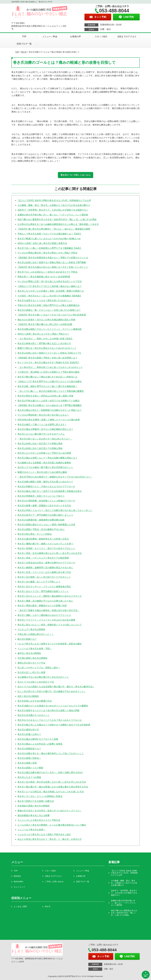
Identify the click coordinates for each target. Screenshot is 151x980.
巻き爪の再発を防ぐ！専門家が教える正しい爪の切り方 (44, 343)
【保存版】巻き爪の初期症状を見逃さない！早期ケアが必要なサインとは (53, 258)
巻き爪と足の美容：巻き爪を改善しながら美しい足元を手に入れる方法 (52, 782)
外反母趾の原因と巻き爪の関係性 (34, 806)
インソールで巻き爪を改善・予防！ (35, 649)
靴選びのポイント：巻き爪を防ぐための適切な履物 (42, 472)
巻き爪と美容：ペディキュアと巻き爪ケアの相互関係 (43, 558)
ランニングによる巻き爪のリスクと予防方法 (39, 820)
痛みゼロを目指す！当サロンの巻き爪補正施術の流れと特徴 (46, 320)
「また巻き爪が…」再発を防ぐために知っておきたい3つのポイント (50, 367)
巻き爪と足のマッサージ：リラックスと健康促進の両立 (44, 587)
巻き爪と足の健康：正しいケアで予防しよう (39, 582)
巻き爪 (24, 52)
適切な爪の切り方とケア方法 (31, 663)
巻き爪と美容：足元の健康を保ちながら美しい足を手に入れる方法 (50, 553)
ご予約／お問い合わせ (54, 882)
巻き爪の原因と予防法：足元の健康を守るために (41, 529)
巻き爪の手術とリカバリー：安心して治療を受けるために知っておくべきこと (55, 510)
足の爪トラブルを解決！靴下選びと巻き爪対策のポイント (45, 467)
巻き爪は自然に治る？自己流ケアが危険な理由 (40, 444)
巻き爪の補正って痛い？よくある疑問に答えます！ (42, 425)
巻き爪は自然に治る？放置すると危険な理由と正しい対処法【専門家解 (52, 262)
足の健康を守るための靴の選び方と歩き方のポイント (43, 677)
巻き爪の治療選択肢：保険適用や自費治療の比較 (41, 520)
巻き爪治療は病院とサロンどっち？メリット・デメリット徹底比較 (50, 329)
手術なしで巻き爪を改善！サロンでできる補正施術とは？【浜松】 (50, 234)
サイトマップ (19, 887)
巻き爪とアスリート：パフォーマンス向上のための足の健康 (46, 620)
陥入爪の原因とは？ (27, 639)
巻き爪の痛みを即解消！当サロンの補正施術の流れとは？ (45, 429)
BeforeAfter (19, 882)
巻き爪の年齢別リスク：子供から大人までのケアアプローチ (46, 487)
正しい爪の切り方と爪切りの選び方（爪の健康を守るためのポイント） (52, 691)
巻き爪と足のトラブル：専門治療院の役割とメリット (43, 591)
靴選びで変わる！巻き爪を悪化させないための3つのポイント (47, 348)
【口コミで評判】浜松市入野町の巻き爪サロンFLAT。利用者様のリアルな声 (54, 200)
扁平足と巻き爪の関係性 (29, 653)
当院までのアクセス (127, 36)
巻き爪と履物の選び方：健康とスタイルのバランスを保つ (45, 544)
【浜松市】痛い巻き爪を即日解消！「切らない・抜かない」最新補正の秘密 (54, 229)
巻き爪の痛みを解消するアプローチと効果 (38, 739)
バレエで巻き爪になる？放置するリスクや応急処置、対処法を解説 (50, 644)
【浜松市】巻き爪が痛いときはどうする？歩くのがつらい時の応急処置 (52, 315)
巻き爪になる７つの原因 (29, 777)
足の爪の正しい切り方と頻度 (31, 672)
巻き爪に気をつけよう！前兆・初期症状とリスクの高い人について (50, 625)
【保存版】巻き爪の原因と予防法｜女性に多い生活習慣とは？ (47, 358)
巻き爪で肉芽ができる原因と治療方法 (36, 801)
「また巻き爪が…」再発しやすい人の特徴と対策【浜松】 (45, 339)
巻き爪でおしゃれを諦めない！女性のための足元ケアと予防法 (47, 272)
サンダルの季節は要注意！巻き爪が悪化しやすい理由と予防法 (47, 253)
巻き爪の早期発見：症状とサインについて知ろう (41, 496)
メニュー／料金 (50, 36)
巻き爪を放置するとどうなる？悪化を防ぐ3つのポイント (45, 300)
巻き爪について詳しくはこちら (75, 175)
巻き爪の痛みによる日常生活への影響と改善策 (40, 744)
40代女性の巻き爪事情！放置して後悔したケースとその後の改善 (49, 420)
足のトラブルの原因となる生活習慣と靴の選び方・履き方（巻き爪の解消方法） (56, 687)
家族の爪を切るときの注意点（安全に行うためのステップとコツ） (50, 811)
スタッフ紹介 (101, 36)
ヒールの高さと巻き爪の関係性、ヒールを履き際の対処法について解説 (52, 825)
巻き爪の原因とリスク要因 (30, 768)
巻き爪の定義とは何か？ (29, 734)
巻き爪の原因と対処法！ (29, 758)
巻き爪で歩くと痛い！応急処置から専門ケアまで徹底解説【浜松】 (50, 248)
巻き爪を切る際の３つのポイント (34, 715)
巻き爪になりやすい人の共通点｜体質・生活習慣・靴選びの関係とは (51, 291)
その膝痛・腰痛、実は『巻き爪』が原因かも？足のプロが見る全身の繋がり (54, 205)
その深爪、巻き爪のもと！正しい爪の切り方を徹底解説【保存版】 (50, 296)
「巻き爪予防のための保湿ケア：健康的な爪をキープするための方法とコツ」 (55, 477)
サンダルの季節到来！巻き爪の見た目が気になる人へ (43, 415)
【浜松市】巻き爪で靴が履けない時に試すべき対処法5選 (45, 324)
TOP (24, 36)
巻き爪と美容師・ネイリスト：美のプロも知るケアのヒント (46, 548)
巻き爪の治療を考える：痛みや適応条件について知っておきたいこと (51, 753)
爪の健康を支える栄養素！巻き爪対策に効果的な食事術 (44, 463)
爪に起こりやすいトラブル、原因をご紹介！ (39, 668)
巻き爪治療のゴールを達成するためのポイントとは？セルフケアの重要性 (53, 706)
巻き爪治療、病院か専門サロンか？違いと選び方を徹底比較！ (47, 386)
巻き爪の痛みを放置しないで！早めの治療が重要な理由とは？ (47, 458)
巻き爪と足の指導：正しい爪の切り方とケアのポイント (44, 577)
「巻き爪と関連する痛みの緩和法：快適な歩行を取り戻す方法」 (49, 610)
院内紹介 (18, 876)
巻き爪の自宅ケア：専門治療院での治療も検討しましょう (45, 515)
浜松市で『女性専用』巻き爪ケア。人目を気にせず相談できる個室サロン (53, 210)
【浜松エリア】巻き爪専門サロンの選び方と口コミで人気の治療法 (50, 382)
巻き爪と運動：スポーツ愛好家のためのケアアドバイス (44, 615)
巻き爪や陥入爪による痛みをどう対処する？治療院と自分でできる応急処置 (54, 725)
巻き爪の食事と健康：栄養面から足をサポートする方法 (44, 506)
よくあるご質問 (20, 906)
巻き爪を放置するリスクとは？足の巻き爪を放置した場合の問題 (49, 710)
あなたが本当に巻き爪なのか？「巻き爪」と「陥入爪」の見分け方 (50, 839)
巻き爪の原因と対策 (27, 763)
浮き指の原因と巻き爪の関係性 (32, 658)
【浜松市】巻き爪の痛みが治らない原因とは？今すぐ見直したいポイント (53, 267)
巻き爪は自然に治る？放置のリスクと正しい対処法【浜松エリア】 (50, 353)
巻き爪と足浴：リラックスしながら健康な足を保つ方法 (44, 572)
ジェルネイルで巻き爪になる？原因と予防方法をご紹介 (44, 834)
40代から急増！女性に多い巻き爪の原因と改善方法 (42, 243)
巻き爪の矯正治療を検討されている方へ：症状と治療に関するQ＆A (50, 772)
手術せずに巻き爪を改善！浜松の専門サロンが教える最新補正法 (49, 305)
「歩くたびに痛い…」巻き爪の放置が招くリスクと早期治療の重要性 (51, 391)
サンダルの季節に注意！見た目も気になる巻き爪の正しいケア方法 (50, 281)
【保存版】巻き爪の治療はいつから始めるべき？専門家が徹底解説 (50, 405)
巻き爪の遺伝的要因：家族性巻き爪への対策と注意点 (43, 539)
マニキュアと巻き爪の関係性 (31, 629)
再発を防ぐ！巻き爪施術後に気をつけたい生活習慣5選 (44, 277)
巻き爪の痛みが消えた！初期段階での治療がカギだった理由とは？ (50, 410)
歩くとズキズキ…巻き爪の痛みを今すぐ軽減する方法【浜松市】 (49, 362)
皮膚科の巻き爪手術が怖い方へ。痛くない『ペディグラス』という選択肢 (53, 215)
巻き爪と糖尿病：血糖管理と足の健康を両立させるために (45, 568)
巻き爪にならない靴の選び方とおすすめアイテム (41, 434)
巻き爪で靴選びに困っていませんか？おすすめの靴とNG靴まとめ (49, 239)
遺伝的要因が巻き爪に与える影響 (34, 815)
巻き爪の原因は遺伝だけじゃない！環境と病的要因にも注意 (46, 525)
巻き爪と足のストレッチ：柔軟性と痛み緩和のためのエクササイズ (50, 596)
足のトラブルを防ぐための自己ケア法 (36, 682)
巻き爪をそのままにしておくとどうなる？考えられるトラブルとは (50, 720)
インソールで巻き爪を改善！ (31, 830)
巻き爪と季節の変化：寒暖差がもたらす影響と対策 (42, 606)
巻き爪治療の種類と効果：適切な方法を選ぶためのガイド (45, 482)
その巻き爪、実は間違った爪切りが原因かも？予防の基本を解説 (49, 372)
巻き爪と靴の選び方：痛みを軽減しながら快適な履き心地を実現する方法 (53, 787)
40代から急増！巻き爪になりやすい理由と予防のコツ (43, 334)
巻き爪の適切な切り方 (28, 730)
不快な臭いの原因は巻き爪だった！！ (36, 634)
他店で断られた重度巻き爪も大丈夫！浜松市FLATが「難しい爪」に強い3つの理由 (57, 219)
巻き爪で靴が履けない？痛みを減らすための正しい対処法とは (47, 377)
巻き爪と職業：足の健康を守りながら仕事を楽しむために (45, 601)
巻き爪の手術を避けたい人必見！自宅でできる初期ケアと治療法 (49, 401)
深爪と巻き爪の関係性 (28, 696)
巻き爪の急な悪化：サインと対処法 (35, 534)
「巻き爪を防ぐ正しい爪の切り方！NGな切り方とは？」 (45, 439)
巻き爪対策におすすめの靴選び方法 (35, 701)
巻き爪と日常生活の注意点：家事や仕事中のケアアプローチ (46, 563)
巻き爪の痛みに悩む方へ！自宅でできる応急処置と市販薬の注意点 (50, 491)
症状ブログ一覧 (24, 44)
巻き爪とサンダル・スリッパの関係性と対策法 (40, 796)
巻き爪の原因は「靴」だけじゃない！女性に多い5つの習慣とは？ (49, 310)
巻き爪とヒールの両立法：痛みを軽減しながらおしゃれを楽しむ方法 (51, 792)
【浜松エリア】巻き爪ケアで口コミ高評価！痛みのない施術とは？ (50, 286)
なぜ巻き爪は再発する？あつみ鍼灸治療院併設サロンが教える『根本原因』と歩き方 (58, 224)
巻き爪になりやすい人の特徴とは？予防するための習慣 (44, 453)
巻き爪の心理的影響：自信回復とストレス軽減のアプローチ (46, 501)
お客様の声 (75, 36)
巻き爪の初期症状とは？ (29, 749)
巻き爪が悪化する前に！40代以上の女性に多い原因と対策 (45, 396)
